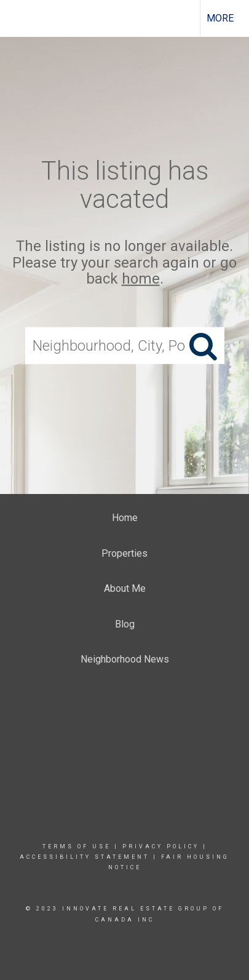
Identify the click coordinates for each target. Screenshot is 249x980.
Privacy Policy (161, 847)
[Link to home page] (20, 18)
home (141, 279)
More (220, 18)
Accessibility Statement (85, 857)
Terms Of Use (77, 847)
